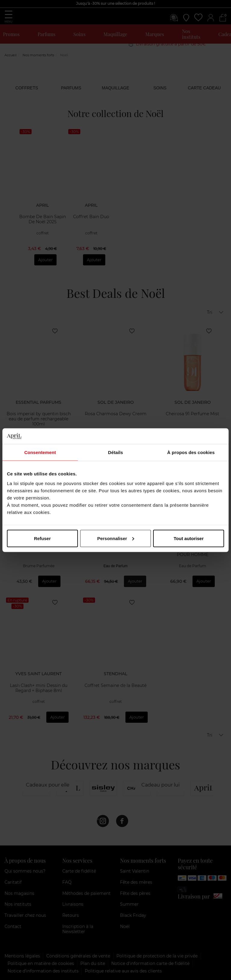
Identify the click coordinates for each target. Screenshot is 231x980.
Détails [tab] (115, 452)
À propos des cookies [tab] (191, 452)
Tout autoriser (189, 538)
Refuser (42, 538)
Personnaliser (116, 538)
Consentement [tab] (40, 452)
